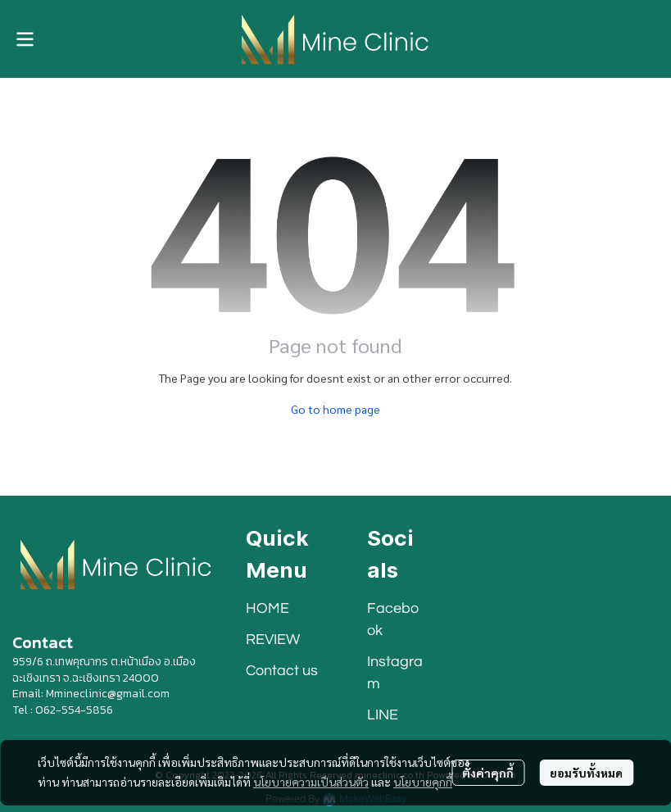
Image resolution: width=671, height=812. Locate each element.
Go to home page (335, 409)
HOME (267, 608)
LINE (383, 715)
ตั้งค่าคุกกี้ (488, 773)
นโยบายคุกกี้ (423, 782)
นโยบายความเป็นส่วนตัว (311, 782)
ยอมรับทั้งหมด (586, 773)
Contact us (282, 671)
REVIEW (273, 640)
